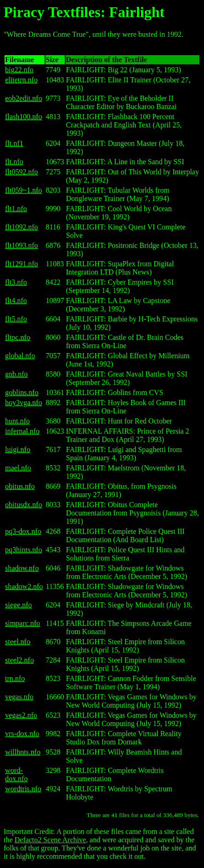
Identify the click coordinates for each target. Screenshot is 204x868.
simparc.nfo (23, 623)
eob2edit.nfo (23, 98)
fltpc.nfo (18, 337)
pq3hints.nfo (23, 550)
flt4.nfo (16, 300)
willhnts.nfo (23, 752)
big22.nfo (19, 70)
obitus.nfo (20, 486)
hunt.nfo (17, 421)
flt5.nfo (16, 319)
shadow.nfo (22, 568)
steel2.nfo (20, 660)
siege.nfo (18, 605)
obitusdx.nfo (23, 505)
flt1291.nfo (22, 264)
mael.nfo (18, 468)
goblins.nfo (22, 392)
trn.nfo (15, 678)
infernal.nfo (22, 431)
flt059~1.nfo (23, 190)
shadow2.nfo (24, 586)
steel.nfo (18, 642)
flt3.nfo (16, 282)
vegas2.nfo (21, 715)
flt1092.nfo (22, 227)
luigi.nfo (18, 449)
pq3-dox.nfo (23, 531)
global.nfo (20, 356)
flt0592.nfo (22, 172)
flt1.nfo (16, 208)
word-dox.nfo (16, 774)
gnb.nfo (16, 374)
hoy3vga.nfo (23, 403)
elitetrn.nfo (21, 80)
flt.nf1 (14, 143)
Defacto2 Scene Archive (50, 840)
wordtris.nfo (23, 789)
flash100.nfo (23, 117)
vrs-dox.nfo (22, 734)
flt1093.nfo (22, 245)
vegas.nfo (19, 697)
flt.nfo (14, 162)
